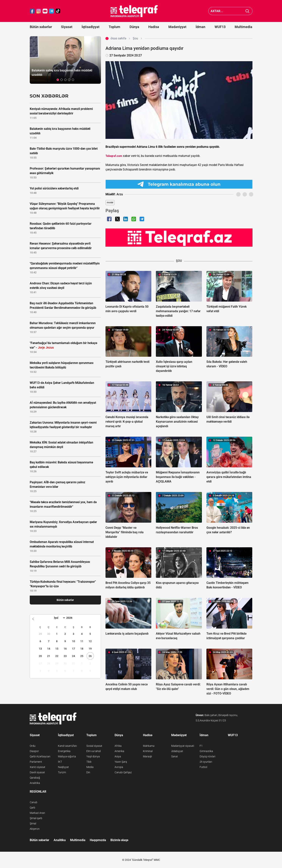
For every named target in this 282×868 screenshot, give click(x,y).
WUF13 (220, 27)
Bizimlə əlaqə (119, 840)
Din (88, 772)
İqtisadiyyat (91, 27)
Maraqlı (147, 756)
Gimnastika (206, 751)
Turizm (62, 772)
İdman (200, 27)
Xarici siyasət (37, 767)
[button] (58, 80)
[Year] (72, 618)
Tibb (89, 762)
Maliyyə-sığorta (67, 756)
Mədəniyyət (177, 27)
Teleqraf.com (114, 156)
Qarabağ (35, 778)
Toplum (114, 27)
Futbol (203, 767)
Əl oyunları (206, 762)
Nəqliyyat (63, 767)
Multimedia (243, 27)
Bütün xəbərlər (41, 27)
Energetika (64, 751)
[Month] (59, 618)
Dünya (134, 27)
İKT (60, 762)
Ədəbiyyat (177, 751)
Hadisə (154, 27)
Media (90, 767)
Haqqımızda (98, 840)
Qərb (32, 808)
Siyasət (67, 27)
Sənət (175, 756)
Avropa (119, 767)
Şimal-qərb (36, 818)
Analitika (35, 783)
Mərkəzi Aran (37, 813)
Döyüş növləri (207, 756)
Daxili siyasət (37, 772)
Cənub (34, 802)
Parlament (36, 762)
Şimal (33, 823)
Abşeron (35, 829)
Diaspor (34, 751)
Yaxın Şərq (121, 762)
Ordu (33, 746)
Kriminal (148, 751)
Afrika (118, 746)
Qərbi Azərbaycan (40, 756)
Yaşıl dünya (93, 756)
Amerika (119, 751)
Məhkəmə (149, 746)
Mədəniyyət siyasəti (183, 746)
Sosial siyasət (94, 746)
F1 (201, 746)
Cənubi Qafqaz (123, 772)
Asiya (118, 756)
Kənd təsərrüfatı (67, 746)
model (110, 203)
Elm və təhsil (94, 751)
